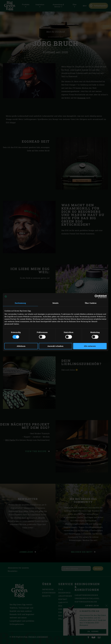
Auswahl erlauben (55, 346)
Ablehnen (21, 346)
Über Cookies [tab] (91, 303)
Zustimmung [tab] (20, 303)
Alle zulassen (90, 346)
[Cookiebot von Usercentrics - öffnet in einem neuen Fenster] (96, 296)
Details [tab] (56, 303)
